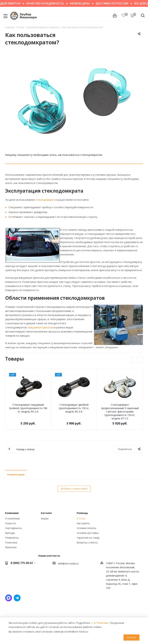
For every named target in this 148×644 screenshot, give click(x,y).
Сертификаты (14, 528)
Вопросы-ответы (87, 542)
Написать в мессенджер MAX (9, 598)
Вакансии (11, 547)
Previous (135, 360)
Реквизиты (12, 538)
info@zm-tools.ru (68, 563)
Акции (45, 518)
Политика (11, 542)
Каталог (46, 513)
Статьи (81, 518)
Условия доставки (88, 533)
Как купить (83, 523)
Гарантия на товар (88, 538)
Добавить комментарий (74, 489)
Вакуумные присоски (41, 327)
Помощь (82, 513)
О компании (12, 518)
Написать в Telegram (17, 598)
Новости (10, 523)
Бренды (10, 533)
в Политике (101, 623)
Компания (12, 513)
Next (140, 360)
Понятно (131, 637)
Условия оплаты (86, 528)
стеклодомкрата (46, 200)
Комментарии (16, 475)
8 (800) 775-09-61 (22, 563)
